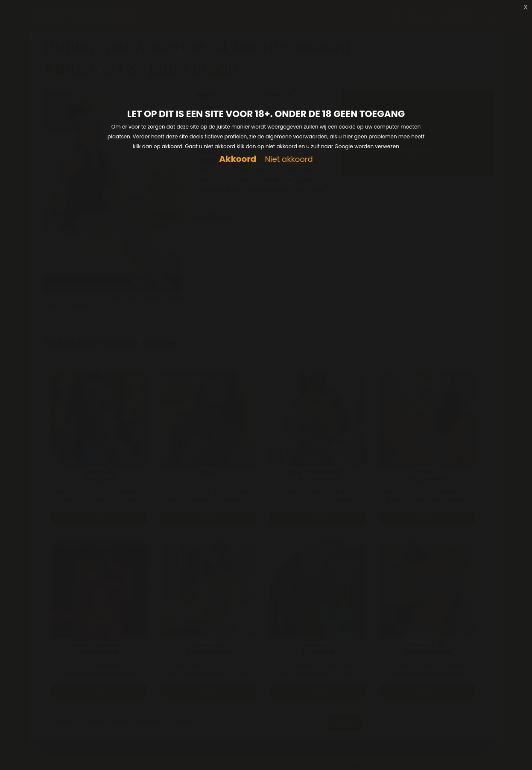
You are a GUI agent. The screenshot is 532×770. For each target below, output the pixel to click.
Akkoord (238, 159)
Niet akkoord (289, 160)
